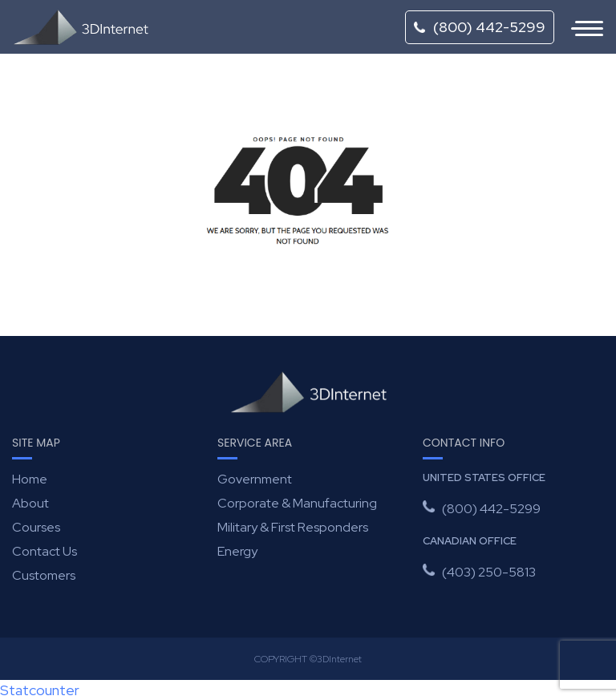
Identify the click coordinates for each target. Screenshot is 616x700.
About (30, 503)
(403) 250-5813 (489, 572)
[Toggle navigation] (579, 27)
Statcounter (40, 690)
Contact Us (45, 551)
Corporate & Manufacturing (297, 503)
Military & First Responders (293, 527)
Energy (237, 551)
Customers (44, 575)
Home (30, 479)
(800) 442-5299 (480, 27)
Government (255, 479)
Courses (36, 527)
